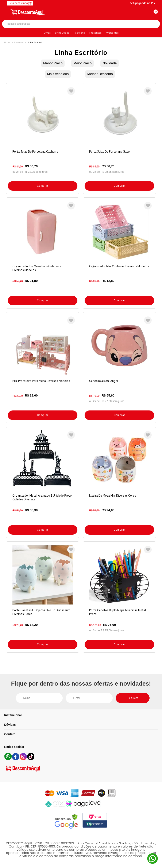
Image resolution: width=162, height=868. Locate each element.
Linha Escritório (35, 43)
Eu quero (133, 698)
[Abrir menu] (6, 12)
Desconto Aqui (7, 43)
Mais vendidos (58, 74)
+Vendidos (112, 33)
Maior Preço (82, 63)
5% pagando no (143, 3)
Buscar (153, 24)
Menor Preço (53, 63)
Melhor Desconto (100, 74)
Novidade (110, 63)
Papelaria (79, 33)
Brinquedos (62, 33)
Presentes (95, 33)
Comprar (43, 186)
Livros (47, 33)
